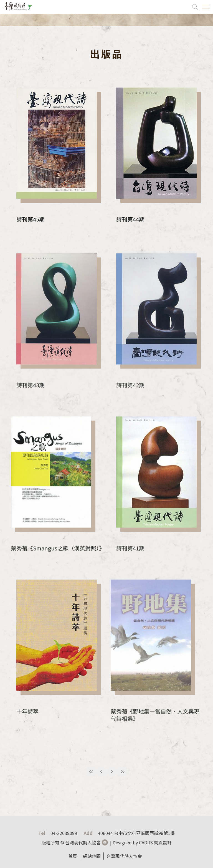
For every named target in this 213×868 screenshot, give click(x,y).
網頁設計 (163, 842)
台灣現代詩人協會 (124, 856)
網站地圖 (92, 856)
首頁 (73, 856)
